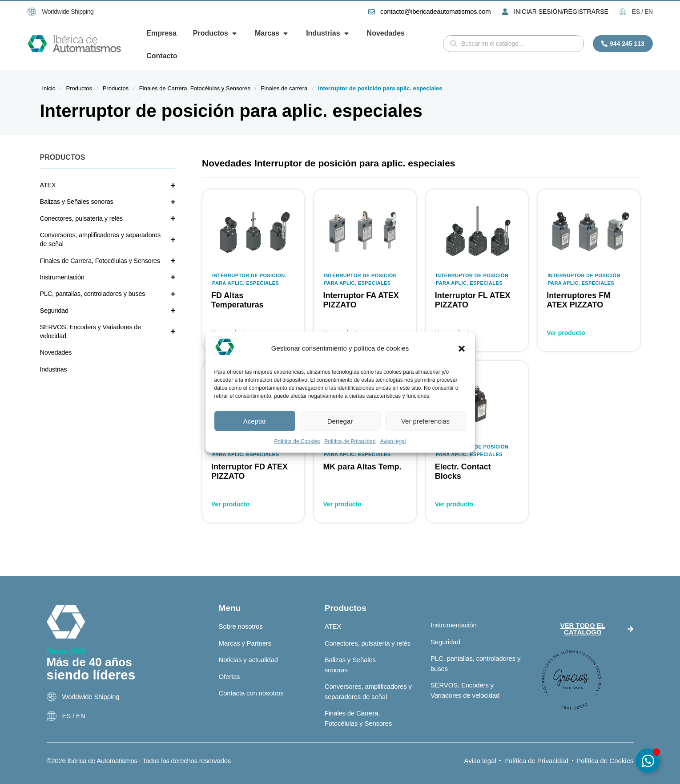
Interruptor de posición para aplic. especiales (249, 279)
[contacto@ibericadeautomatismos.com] (372, 12)
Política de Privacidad (350, 441)
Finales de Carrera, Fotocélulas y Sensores (195, 88)
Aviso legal (393, 441)
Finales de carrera (284, 88)
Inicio (49, 88)
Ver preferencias (425, 421)
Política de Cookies (297, 441)
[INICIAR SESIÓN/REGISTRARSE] (505, 12)
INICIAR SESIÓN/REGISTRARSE (561, 12)
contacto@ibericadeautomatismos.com (435, 11)
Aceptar (255, 421)
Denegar (340, 421)
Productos (79, 88)
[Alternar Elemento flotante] (648, 761)
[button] (462, 348)
